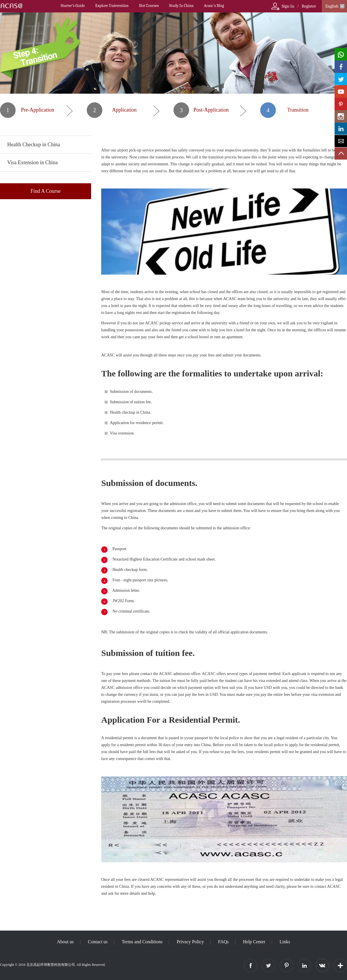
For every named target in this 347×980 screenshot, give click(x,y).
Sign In (288, 6)
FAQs (223, 942)
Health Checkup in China (34, 145)
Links (285, 942)
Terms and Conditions (142, 942)
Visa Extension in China (32, 162)
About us (65, 942)
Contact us (98, 942)
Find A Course (45, 191)
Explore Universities (112, 6)
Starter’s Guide (73, 6)
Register (309, 6)
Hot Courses (149, 6)
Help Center (254, 942)
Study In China (181, 6)
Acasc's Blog (214, 6)
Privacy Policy (190, 942)
